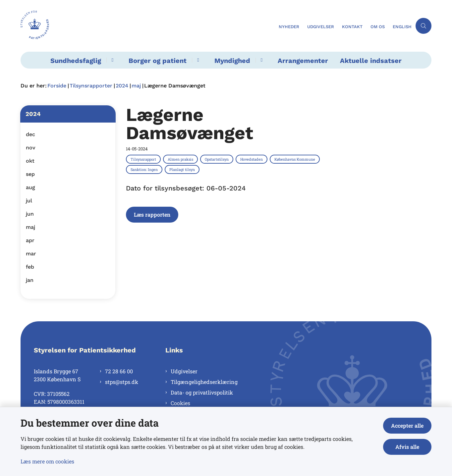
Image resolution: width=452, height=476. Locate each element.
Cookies (180, 403)
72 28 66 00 (119, 371)
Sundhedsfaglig (76, 61)
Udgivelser (184, 371)
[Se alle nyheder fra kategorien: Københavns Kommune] (295, 159)
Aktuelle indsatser (371, 61)
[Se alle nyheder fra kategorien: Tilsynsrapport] (144, 159)
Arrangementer (303, 61)
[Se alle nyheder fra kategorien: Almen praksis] (181, 159)
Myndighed (232, 61)
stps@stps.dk (122, 382)
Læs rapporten (152, 214)
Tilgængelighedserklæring (204, 382)
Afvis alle (407, 447)
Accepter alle (407, 425)
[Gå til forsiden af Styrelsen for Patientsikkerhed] (148, 26)
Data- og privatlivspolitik (202, 392)
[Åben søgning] (424, 26)
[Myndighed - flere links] (261, 60)
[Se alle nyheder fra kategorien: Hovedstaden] (252, 159)
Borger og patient (158, 61)
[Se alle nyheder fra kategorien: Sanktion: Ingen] (145, 169)
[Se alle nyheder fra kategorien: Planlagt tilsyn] (183, 169)
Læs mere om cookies (47, 461)
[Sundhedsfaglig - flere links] (112, 60)
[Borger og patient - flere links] (197, 60)
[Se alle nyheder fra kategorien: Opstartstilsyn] (217, 159)
